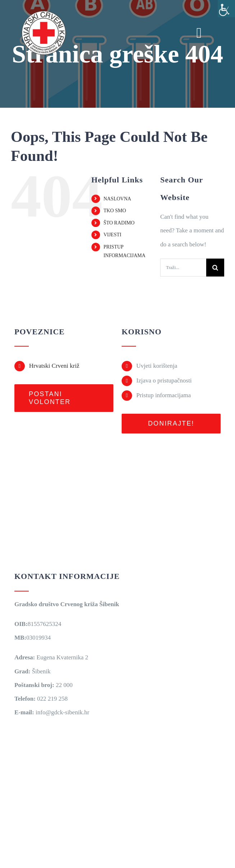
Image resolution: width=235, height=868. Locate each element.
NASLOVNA (117, 199)
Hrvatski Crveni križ (54, 366)
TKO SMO (115, 211)
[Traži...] (183, 268)
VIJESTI (112, 235)
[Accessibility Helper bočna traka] (226, 9)
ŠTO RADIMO (119, 223)
